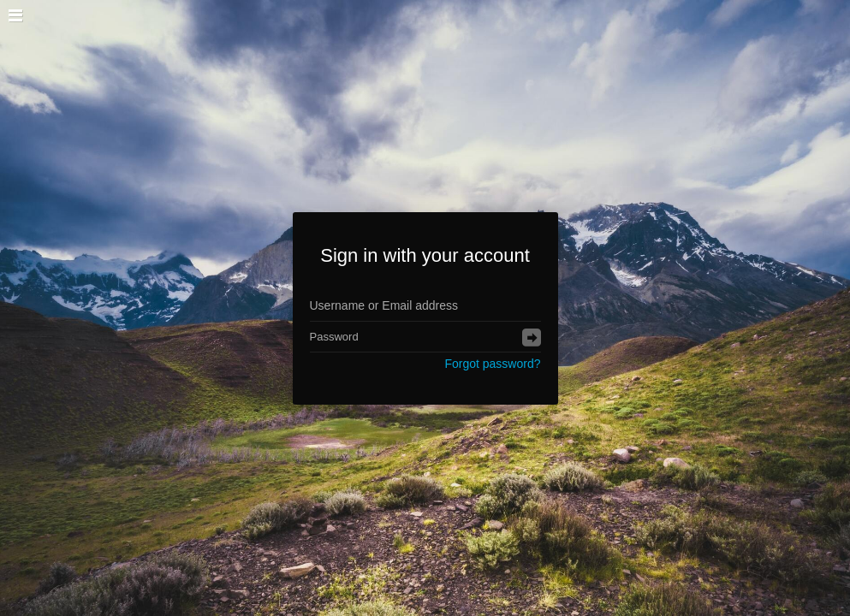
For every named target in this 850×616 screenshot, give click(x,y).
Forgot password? (492, 364)
